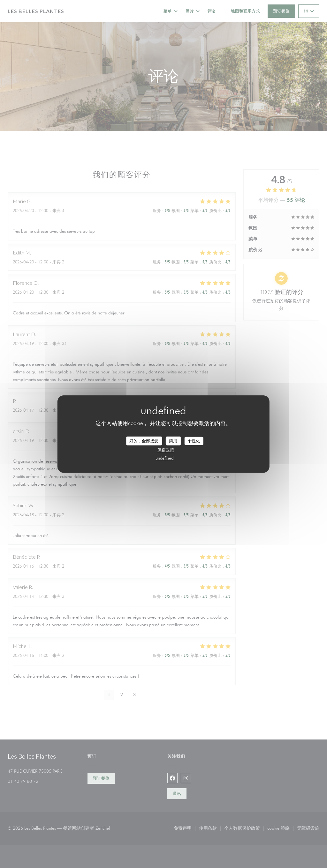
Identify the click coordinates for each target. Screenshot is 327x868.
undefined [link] (164, 458)
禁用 (173, 441)
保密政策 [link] (166, 450)
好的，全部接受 (144, 441)
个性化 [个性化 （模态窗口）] (194, 441)
